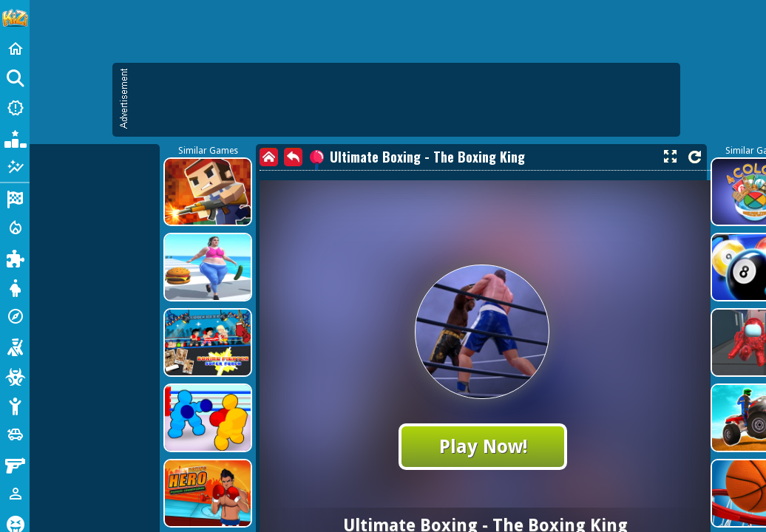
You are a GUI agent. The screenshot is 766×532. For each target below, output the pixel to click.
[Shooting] (15, 346)
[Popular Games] (15, 137)
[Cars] (15, 434)
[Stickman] (15, 405)
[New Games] (15, 108)
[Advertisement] (404, 100)
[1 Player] (15, 494)
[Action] (15, 228)
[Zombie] (15, 375)
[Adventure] (15, 316)
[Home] (15, 49)
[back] (293, 157)
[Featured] (15, 167)
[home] (269, 157)
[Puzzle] (15, 257)
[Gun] (15, 464)
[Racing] (15, 198)
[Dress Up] (15, 287)
